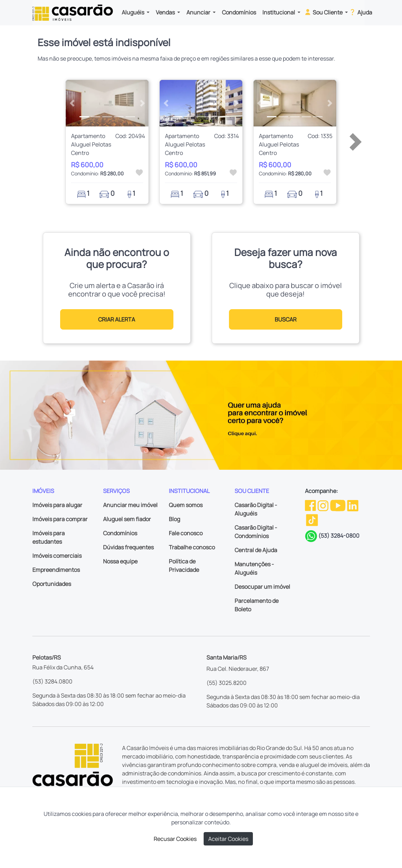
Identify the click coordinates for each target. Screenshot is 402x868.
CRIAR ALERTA (117, 319)
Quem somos (186, 505)
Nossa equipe (120, 561)
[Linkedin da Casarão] (353, 505)
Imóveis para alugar (57, 505)
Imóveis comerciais (57, 556)
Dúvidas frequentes (128, 547)
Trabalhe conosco (192, 547)
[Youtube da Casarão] (338, 505)
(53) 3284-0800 (339, 536)
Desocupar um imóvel (262, 587)
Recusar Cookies (175, 839)
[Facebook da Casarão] (311, 505)
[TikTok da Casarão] (312, 520)
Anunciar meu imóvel (130, 505)
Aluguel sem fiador (127, 519)
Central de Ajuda (256, 550)
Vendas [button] (166, 12)
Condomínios (239, 12)
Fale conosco (186, 533)
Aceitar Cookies (228, 839)
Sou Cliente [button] (324, 12)
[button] (72, 103)
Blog (174, 519)
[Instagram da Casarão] (324, 505)
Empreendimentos (56, 570)
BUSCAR (286, 319)
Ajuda (360, 12)
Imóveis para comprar (60, 519)
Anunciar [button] (199, 12)
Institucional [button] (279, 12)
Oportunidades (52, 584)
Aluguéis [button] (133, 12)
